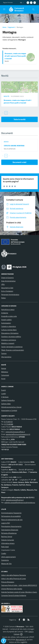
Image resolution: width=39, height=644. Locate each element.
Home (4, 27)
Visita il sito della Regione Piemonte (14, 575)
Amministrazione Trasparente (11, 513)
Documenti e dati (19, 162)
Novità (7, 96)
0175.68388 (9, 424)
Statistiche (5, 560)
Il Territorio (5, 397)
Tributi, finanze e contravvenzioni (13, 350)
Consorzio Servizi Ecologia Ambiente (14, 595)
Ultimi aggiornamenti (8, 557)
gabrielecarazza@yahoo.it (15, 500)
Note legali (5, 547)
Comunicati (5, 375)
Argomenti (11, 27)
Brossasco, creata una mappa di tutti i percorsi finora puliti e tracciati (15, 56)
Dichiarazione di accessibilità (11, 516)
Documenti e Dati (7, 288)
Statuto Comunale (8, 540)
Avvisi (6, 142)
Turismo (4, 353)
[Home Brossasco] (19, 9)
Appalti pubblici (6, 320)
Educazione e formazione (10, 333)
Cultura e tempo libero (9, 330)
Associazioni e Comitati (9, 410)
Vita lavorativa (6, 357)
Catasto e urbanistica (9, 326)
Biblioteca (5, 372)
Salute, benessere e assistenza (12, 347)
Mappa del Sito (6, 564)
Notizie (4, 368)
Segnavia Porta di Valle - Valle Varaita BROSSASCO (19, 585)
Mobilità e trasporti (8, 343)
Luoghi (4, 394)
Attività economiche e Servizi (11, 407)
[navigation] (4, 9)
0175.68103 (8, 422)
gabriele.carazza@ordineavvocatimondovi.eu (20, 503)
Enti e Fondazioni (7, 291)
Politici (3, 298)
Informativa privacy (8, 543)
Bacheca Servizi (7, 537)
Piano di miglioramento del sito (12, 520)
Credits (4, 553)
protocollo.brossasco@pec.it (15, 432)
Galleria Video (6, 404)
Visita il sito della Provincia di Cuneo (14, 579)
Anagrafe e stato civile (9, 316)
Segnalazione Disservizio (10, 530)
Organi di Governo (7, 278)
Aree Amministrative (8, 281)
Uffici (3, 284)
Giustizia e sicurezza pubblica (11, 337)
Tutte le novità (19, 119)
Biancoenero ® (21, 640)
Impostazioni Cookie (8, 550)
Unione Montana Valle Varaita (12, 589)
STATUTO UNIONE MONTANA (14, 146)
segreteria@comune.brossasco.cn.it (18, 434)
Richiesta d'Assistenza (9, 533)
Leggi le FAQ (6, 523)
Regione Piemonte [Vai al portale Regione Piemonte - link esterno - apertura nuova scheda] (8, 3)
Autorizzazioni (6, 323)
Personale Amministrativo (10, 294)
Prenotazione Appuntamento (11, 526)
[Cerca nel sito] (33, 9)
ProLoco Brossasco (8, 582)
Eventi (3, 390)
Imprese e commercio (9, 340)
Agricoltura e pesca (8, 309)
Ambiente (5, 313)
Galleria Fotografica (8, 400)
